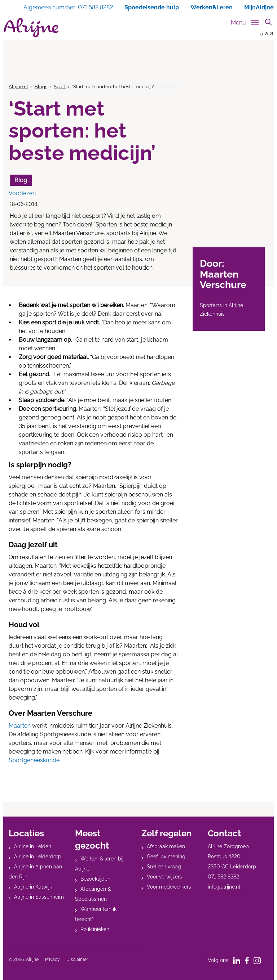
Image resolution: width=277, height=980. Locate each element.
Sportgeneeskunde (34, 760)
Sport (60, 87)
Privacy (52, 959)
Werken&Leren (212, 7)
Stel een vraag (164, 867)
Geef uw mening (166, 857)
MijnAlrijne (259, 7)
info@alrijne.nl (224, 887)
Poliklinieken (95, 929)
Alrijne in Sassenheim (39, 897)
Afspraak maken (166, 846)
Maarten (20, 726)
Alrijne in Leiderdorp (38, 857)
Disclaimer (77, 959)
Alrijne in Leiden (33, 846)
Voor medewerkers (169, 887)
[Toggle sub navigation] (245, 21)
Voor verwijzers (164, 877)
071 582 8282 (223, 877)
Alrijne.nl (18, 87)
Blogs (41, 87)
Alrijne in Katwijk (33, 887)
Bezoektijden (95, 879)
